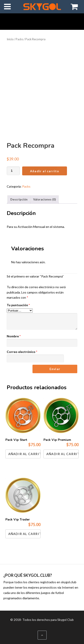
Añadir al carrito (45, 171)
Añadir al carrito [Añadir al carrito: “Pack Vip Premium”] (62, 454)
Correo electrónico (22, 352)
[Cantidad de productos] (13, 171)
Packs (19, 39)
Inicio (10, 39)
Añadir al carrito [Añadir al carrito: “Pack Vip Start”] (24, 454)
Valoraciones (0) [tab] (44, 199)
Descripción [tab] (19, 199)
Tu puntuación (18, 305)
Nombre (14, 336)
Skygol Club (66, 620)
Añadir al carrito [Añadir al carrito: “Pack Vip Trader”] (24, 534)
